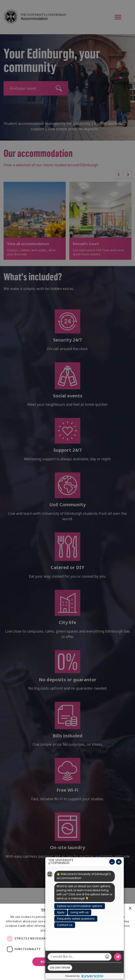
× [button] (130, 908)
